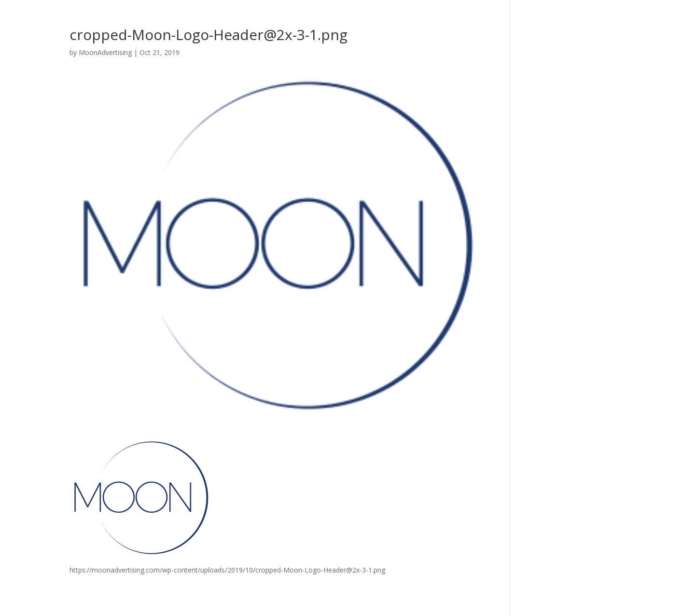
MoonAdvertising (105, 52)
